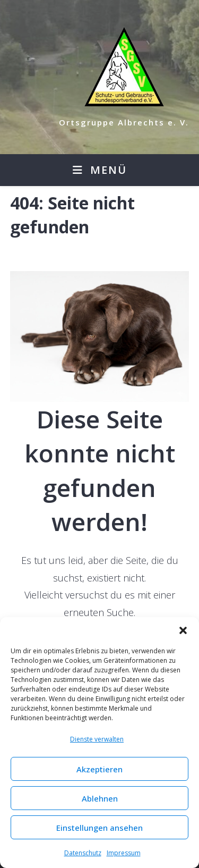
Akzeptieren (99, 769)
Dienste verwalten (97, 739)
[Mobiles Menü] (100, 170)
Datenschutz (83, 853)
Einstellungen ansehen (99, 828)
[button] (183, 630)
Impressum (124, 853)
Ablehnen (100, 798)
